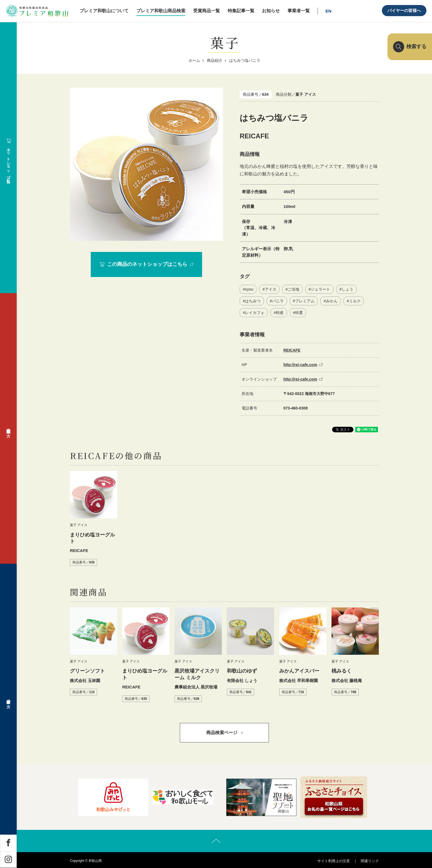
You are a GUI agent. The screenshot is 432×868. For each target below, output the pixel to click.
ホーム (194, 60)
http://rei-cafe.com (300, 365)
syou (249, 289)
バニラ (278, 301)
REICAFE (292, 350)
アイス (271, 289)
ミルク (355, 301)
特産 (280, 313)
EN (328, 11)
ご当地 (293, 289)
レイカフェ (255, 313)
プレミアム (305, 301)
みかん (332, 301)
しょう (347, 289)
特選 (299, 313)
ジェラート (320, 289)
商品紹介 (215, 60)
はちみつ (253, 301)
